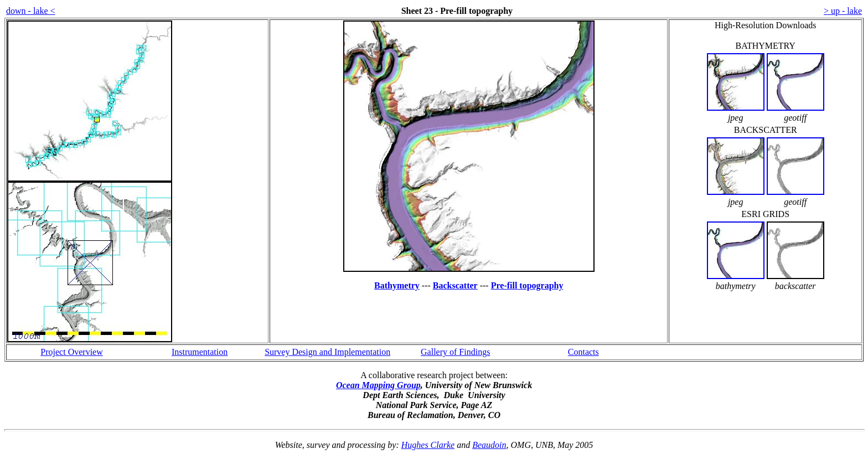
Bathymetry (397, 285)
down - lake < (31, 11)
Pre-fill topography (527, 285)
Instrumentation (200, 352)
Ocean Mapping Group (378, 385)
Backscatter (455, 285)
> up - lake (843, 11)
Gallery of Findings (455, 352)
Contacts (583, 352)
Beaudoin (489, 445)
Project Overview (71, 352)
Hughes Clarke (428, 445)
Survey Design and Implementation (327, 352)
